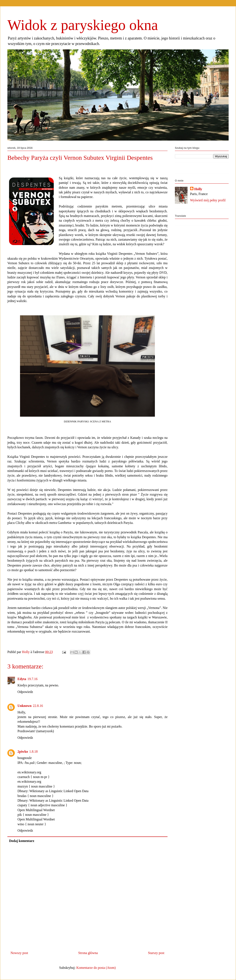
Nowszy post (19, 953)
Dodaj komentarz (22, 841)
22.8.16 (38, 706)
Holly (198, 189)
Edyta (22, 679)
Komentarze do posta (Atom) (96, 968)
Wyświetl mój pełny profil (208, 200)
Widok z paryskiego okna (83, 25)
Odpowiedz (25, 692)
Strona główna (88, 953)
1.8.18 (34, 752)
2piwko (23, 752)
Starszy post (156, 953)
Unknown (25, 706)
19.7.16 (32, 679)
